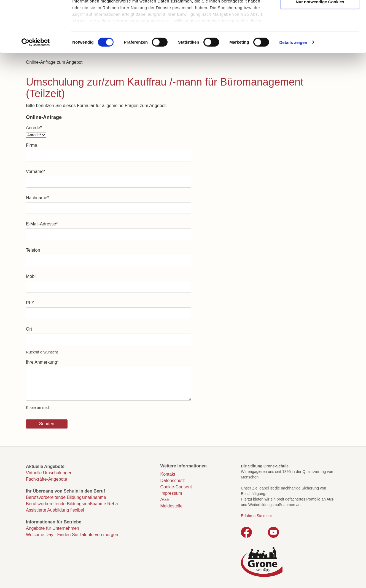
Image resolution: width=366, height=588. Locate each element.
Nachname (37, 198)
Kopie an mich (38, 408)
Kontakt (168, 474)
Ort (29, 329)
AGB (165, 500)
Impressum (171, 493)
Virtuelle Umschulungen (49, 473)
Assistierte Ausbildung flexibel (55, 510)
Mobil (31, 276)
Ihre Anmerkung (42, 362)
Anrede (34, 128)
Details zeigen (293, 88)
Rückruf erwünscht (42, 352)
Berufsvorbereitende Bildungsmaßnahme (66, 497)
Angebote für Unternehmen (53, 528)
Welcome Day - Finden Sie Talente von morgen (72, 535)
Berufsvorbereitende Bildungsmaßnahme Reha (72, 504)
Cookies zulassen (320, 14)
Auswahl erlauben (320, 31)
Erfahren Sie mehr (256, 516)
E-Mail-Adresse (42, 224)
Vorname (36, 171)
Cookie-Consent (176, 487)
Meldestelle (172, 506)
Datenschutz (173, 481)
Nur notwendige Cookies (320, 48)
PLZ (30, 303)
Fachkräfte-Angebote (46, 479)
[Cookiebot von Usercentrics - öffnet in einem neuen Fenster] (36, 88)
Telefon (33, 250)
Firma (32, 145)
